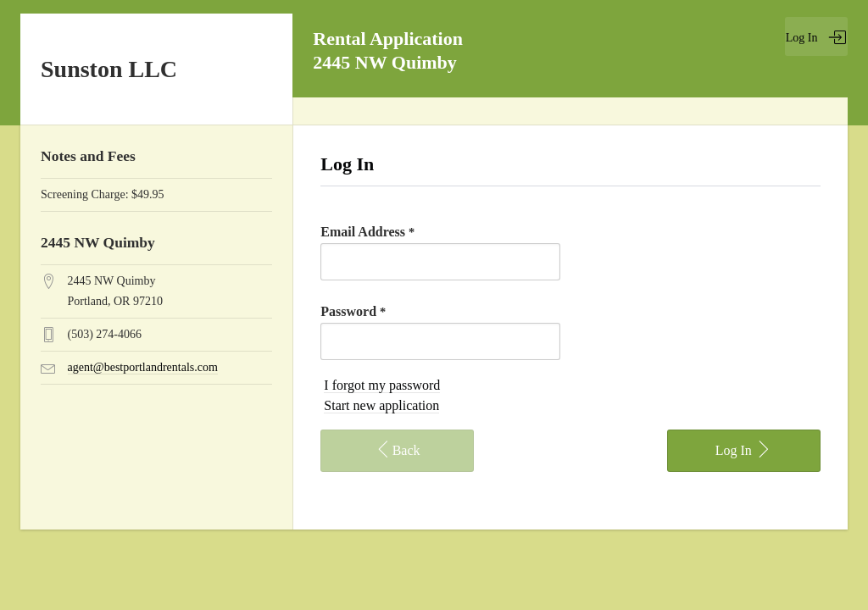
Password (353, 311)
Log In (816, 37)
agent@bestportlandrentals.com (143, 367)
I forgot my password (382, 385)
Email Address (367, 232)
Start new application (381, 405)
